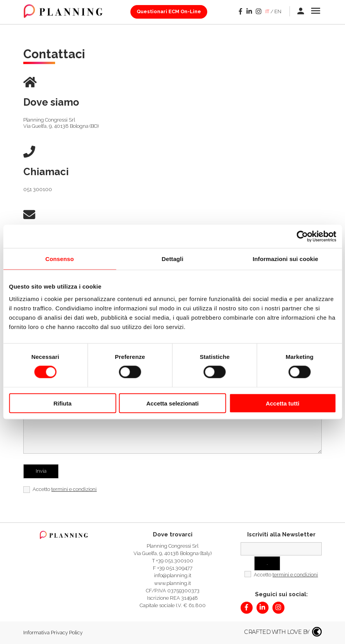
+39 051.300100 (175, 561)
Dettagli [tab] (173, 259)
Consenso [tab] (60, 259)
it (267, 11)
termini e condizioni (74, 489)
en (278, 11)
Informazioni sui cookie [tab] (285, 259)
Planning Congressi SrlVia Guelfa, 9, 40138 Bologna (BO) (61, 123)
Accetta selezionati (172, 403)
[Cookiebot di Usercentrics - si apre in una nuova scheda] (302, 237)
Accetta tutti (283, 403)
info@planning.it (173, 575)
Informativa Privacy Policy (53, 633)
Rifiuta (63, 403)
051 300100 (38, 189)
